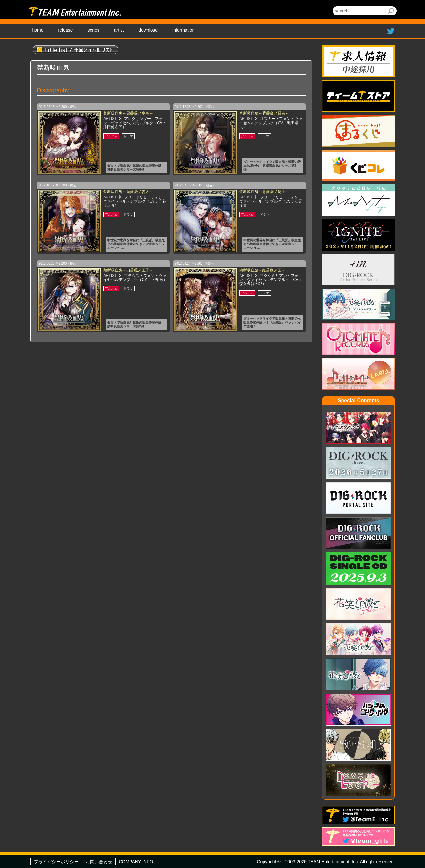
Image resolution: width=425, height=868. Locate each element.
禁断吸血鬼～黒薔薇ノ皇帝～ (128, 113)
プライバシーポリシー (56, 862)
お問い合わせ (99, 862)
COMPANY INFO (136, 862)
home (38, 30)
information (183, 30)
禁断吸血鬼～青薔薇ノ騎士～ (264, 192)
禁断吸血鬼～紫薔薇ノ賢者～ (264, 113)
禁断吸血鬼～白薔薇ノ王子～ (128, 270)
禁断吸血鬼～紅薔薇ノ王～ (262, 270)
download (148, 30)
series (93, 30)
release (66, 30)
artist (119, 30)
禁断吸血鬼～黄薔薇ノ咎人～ (128, 192)
